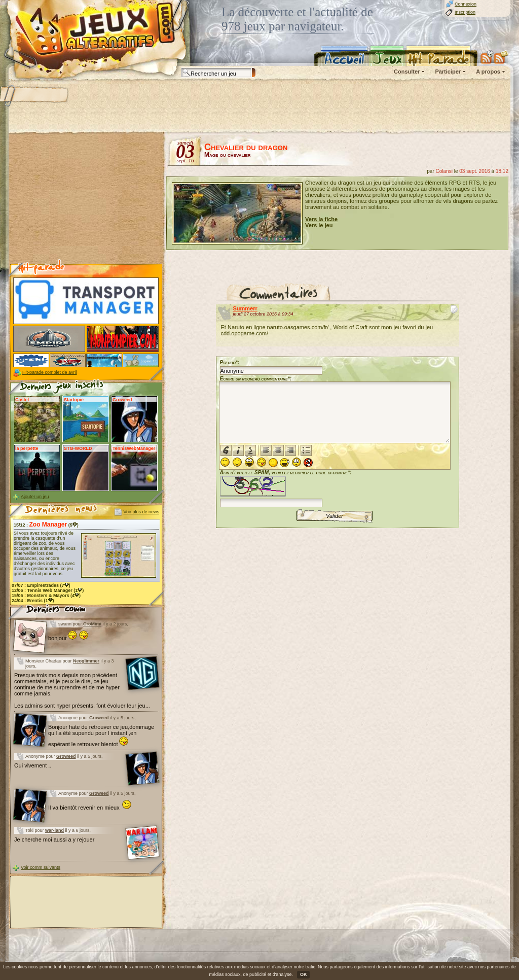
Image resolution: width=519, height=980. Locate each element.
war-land (54, 830)
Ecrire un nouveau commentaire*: (256, 379)
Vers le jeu (319, 225)
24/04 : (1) (33, 601)
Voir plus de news (141, 512)
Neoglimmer (86, 661)
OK (304, 974)
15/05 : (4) (46, 596)
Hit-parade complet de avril (50, 372)
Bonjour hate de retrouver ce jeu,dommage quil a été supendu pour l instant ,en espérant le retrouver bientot (101, 736)
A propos (488, 72)
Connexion (466, 4)
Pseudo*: (230, 362)
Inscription (465, 12)
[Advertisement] (259, 107)
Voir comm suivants (41, 867)
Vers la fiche (321, 219)
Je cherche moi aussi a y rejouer (54, 839)
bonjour (68, 638)
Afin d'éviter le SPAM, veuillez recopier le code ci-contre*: (286, 488)
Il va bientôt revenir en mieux (90, 808)
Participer (448, 72)
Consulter (407, 72)
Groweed (99, 718)
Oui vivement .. (33, 765)
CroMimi (92, 624)
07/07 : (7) (41, 585)
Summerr (245, 308)
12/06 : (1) (48, 590)
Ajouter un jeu (35, 497)
